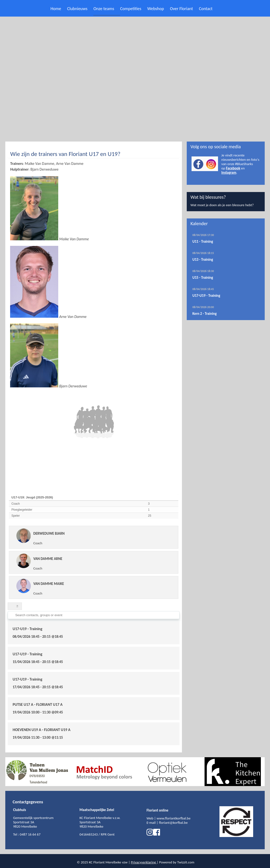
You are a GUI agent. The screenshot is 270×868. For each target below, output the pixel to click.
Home (56, 9)
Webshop (156, 9)
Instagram (229, 173)
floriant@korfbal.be (173, 823)
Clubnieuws (77, 9)
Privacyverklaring (143, 862)
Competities (131, 9)
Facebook (233, 168)
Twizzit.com (186, 862)
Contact (206, 9)
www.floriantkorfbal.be (174, 818)
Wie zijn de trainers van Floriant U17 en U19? (65, 154)
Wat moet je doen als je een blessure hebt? (222, 205)
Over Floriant (181, 9)
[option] (38, 772)
